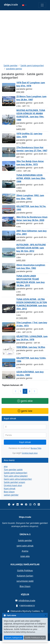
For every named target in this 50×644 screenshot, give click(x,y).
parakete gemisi (14, 69)
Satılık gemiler (11, 65)
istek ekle (25, 556)
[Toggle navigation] (42, 5)
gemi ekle (25, 401)
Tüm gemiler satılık (13, 470)
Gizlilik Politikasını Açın (35, 638)
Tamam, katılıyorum (14, 638)
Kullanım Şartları (25, 576)
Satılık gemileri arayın (14, 482)
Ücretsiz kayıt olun (30, 453)
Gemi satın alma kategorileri (18, 479)
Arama (25, 551)
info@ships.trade (27, 601)
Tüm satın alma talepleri (16, 476)
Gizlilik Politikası (25, 570)
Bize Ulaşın (9, 492)
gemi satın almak (25, 546)
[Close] (46, 615)
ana (6, 466)
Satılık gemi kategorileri (32, 65)
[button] (24, 5)
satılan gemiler (11, 495)
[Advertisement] (25, 37)
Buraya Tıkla (36, 448)
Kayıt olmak (25, 442)
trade (11, 5)
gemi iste (25, 411)
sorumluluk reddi (25, 581)
